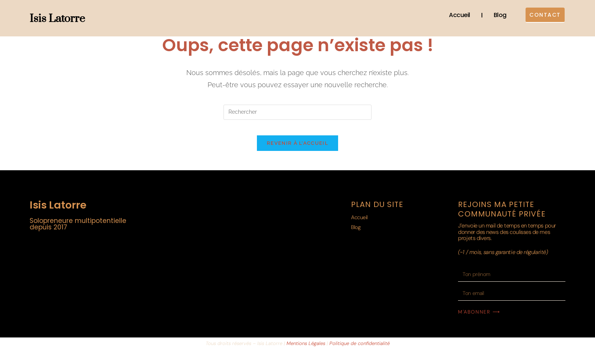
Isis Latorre (57, 19)
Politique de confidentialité (360, 351)
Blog (493, 15)
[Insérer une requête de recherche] (297, 112)
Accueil (452, 15)
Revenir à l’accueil (297, 151)
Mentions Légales (306, 351)
